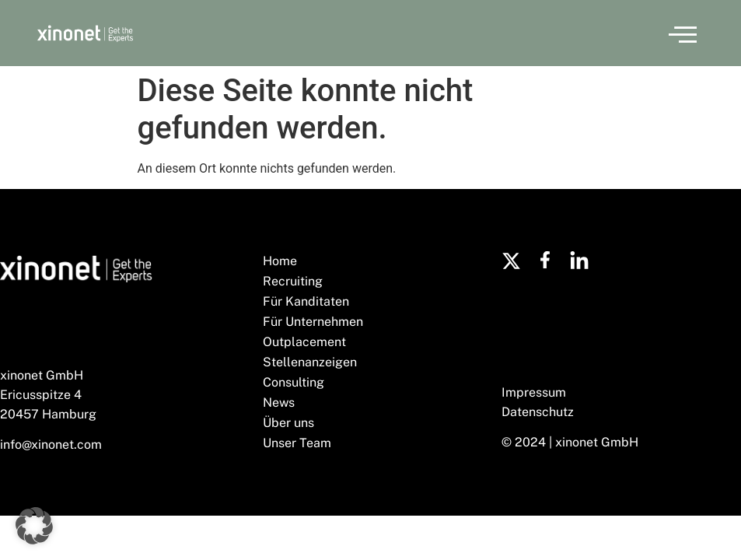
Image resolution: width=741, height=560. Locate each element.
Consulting (294, 382)
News (279, 402)
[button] (683, 33)
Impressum (534, 392)
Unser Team (297, 443)
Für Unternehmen (313, 322)
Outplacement (304, 342)
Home (280, 261)
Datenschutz (538, 412)
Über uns (288, 423)
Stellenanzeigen (310, 362)
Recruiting (293, 281)
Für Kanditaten (306, 301)
